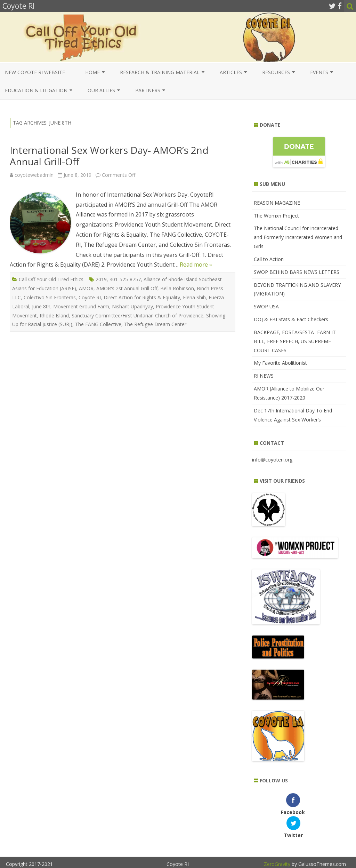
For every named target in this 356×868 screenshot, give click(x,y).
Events (319, 72)
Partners (148, 90)
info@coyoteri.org (272, 460)
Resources (276, 72)
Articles (231, 72)
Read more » (196, 265)
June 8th (41, 306)
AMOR (86, 288)
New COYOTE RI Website (35, 72)
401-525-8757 (125, 279)
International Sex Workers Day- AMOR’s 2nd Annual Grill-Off (109, 156)
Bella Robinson (177, 288)
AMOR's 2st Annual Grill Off (127, 288)
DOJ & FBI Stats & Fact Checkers (291, 319)
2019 (101, 279)
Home (92, 72)
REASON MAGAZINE (277, 203)
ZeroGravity (277, 841)
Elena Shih (194, 297)
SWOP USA (266, 306)
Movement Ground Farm (81, 306)
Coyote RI (90, 297)
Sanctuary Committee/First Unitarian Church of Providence (137, 315)
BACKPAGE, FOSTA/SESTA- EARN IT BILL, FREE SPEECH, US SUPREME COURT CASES (295, 341)
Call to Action (269, 259)
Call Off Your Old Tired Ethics (51, 279)
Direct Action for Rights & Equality (142, 297)
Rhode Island (54, 315)
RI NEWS (264, 376)
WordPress (333, 851)
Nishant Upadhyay (132, 306)
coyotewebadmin (34, 175)
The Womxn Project (276, 216)
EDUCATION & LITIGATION (36, 90)
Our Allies (101, 90)
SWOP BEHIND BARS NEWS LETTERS (297, 272)
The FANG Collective (98, 324)
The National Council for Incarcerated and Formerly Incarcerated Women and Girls (298, 237)
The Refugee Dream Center (155, 324)
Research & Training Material (160, 72)
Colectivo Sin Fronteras (50, 297)
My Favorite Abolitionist (280, 363)
